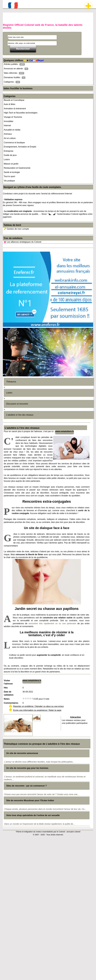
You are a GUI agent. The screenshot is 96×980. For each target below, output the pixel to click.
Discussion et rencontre (17, 404)
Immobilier (9, 121)
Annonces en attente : (16, 69)
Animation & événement (15, 109)
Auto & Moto (9, 104)
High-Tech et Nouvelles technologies (21, 113)
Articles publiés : (14, 64)
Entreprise (9, 151)
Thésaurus (11, 382)
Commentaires (11, 703)
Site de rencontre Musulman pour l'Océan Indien (30, 800)
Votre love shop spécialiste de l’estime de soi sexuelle (33, 815)
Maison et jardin (11, 164)
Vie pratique (9, 181)
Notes (7, 699)
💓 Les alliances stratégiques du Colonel (22, 242)
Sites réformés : (14, 73)
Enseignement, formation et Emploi (20, 147)
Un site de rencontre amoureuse (22, 753)
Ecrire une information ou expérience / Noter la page (37, 710)
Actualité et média (12, 130)
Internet (7, 125)
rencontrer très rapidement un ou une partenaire (52, 623)
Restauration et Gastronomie (17, 168)
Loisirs (7, 159)
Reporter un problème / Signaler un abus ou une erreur (38, 706)
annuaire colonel (74, 832)
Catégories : (12, 82)
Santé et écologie (12, 172)
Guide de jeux (10, 155)
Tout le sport (9, 176)
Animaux (8, 134)
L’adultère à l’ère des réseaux (20, 415)
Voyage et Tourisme (13, 117)
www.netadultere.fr (64, 431)
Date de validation (9, 693)
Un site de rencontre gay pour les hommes (27, 768)
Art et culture (10, 138)
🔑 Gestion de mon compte (16, 229)
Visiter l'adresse (8, 682)
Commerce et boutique (14, 143)
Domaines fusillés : (15, 78)
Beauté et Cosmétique (14, 100)
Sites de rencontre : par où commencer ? (26, 786)
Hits (6, 688)
